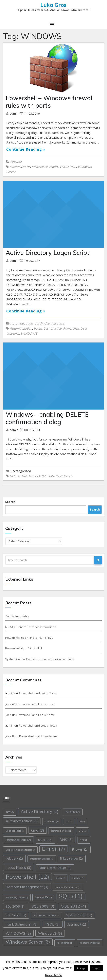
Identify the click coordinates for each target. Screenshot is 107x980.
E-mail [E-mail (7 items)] (53, 849)
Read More (53, 975)
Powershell (40, 167)
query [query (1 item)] (61, 878)
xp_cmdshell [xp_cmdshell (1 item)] (65, 943)
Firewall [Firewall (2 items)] (80, 850)
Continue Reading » (26, 149)
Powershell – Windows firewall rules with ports (50, 102)
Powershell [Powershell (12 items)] (27, 877)
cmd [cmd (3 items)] (38, 830)
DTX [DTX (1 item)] (84, 840)
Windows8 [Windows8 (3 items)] (50, 933)
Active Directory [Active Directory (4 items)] (40, 811)
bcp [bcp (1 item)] (69, 821)
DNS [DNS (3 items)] (66, 840)
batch (38, 323)
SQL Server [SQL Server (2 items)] (16, 915)
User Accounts (54, 323)
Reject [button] (97, 968)
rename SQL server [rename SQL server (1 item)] (17, 897)
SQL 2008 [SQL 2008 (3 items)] (43, 906)
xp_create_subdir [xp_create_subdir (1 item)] (90, 943)
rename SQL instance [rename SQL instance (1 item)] (68, 887)
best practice (52, 328)
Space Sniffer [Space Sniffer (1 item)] (43, 897)
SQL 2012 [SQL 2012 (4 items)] (74, 906)
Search (10, 502)
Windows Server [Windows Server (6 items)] (28, 942)
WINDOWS (68, 167)
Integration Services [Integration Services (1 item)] (42, 859)
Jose (8, 704)
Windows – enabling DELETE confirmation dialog (47, 418)
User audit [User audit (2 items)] (77, 924)
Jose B (10, 736)
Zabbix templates (17, 616)
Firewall (16, 162)
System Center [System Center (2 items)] (79, 915)
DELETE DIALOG (22, 476)
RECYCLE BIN (45, 476)
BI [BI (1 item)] (82, 821)
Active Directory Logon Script (48, 253)
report (53, 167)
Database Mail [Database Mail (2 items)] (18, 840)
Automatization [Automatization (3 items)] (22, 821)
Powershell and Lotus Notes (38, 693)
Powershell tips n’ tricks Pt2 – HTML (29, 638)
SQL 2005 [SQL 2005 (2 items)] (15, 906)
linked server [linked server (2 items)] (72, 858)
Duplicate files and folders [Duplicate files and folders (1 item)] (20, 850)
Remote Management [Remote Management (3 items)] (27, 887)
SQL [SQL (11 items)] (71, 896)
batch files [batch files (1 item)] (52, 821)
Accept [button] (81, 968)
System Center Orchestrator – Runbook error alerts (40, 659)
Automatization (22, 323)
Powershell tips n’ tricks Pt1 (24, 648)
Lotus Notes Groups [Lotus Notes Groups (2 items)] (55, 868)
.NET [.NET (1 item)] (10, 812)
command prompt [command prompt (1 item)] (61, 831)
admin (14, 113)
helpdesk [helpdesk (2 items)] (14, 858)
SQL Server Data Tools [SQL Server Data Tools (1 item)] (46, 915)
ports (26, 167)
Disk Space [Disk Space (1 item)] (45, 840)
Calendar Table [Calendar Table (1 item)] (15, 831)
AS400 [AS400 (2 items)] (73, 812)
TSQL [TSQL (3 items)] (52, 924)
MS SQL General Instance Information (31, 627)
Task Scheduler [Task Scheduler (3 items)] (22, 924)
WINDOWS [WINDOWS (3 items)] (18, 933)
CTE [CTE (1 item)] (82, 831)
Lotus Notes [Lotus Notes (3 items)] (19, 867)
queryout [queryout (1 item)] (78, 878)
